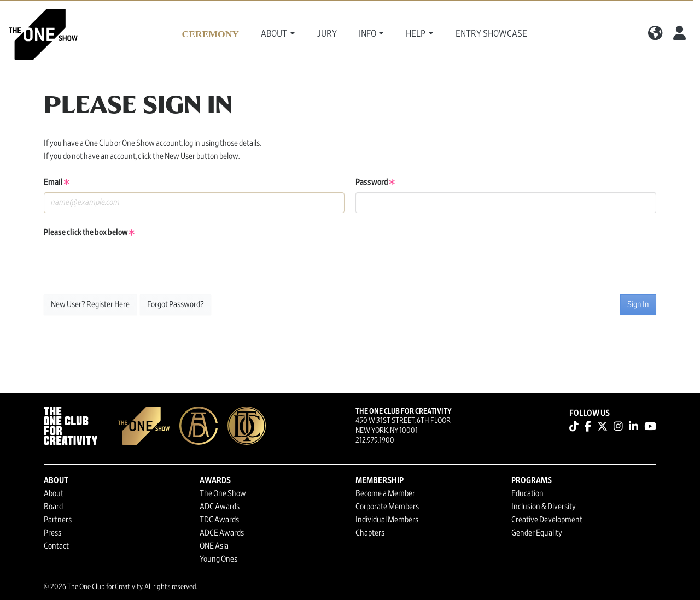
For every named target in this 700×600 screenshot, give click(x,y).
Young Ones (218, 559)
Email (57, 182)
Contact (56, 546)
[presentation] (127, 264)
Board (53, 507)
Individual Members (387, 520)
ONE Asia (214, 546)
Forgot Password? (176, 304)
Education (527, 493)
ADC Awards (220, 507)
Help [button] (416, 34)
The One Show (223, 493)
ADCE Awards (222, 533)
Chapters (370, 533)
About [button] (274, 34)
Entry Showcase (491, 34)
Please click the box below (89, 232)
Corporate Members (387, 507)
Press (52, 533)
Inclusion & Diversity (544, 507)
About (54, 493)
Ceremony (210, 34)
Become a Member (385, 493)
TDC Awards (219, 520)
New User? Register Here (90, 304)
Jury (327, 34)
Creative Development (547, 520)
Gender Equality (537, 533)
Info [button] (367, 34)
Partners (58, 520)
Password (375, 182)
